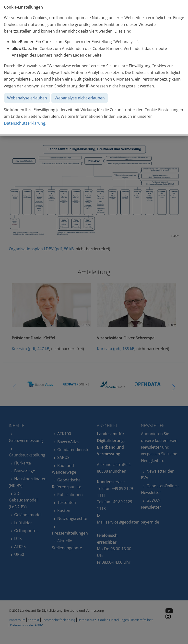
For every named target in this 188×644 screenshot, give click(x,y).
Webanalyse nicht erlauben (80, 98)
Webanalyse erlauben (27, 98)
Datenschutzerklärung (25, 123)
